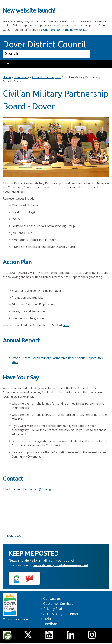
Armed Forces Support (47, 77)
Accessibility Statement (62, 614)
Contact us (52, 598)
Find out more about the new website (62, 30)
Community (21, 77)
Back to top (12, 536)
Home (7, 77)
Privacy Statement (58, 609)
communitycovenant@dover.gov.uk (35, 489)
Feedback (51, 624)
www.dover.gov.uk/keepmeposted (61, 565)
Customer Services (58, 603)
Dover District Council (44, 44)
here (66, 325)
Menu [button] (9, 64)
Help (47, 619)
